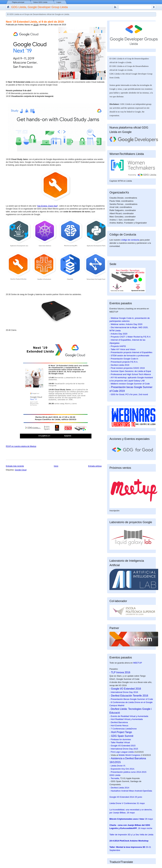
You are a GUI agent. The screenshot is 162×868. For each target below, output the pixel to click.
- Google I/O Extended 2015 (122, 746)
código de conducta (130, 240)
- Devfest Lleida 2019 (119, 365)
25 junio (126, 797)
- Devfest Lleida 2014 (119, 788)
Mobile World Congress (129, 755)
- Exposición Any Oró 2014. (122, 769)
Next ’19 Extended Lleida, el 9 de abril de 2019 (35, 22)
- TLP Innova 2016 (120, 672)
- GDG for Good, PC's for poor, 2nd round (129, 394)
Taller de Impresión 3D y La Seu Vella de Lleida (131, 835)
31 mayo (127, 803)
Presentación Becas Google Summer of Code (132, 699)
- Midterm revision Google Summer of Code (130, 384)
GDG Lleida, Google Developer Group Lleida (39, 7)
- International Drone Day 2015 (124, 749)
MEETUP (138, 663)
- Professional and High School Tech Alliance (130, 374)
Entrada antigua (95, 466)
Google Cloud (21, 470)
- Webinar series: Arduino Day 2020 (126, 324)
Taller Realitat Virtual (120, 742)
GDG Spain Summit (122, 736)
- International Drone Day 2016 (124, 692)
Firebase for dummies (121, 739)
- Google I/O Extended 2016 (125, 689)
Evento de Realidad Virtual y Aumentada (129, 716)
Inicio (56, 466)
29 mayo (131, 819)
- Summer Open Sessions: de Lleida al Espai (130, 371)
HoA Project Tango (121, 732)
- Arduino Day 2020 (118, 334)
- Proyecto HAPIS (118, 346)
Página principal (18, 2)
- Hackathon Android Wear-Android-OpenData (131, 791)
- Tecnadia (114, 778)
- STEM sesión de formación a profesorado (129, 356)
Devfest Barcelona (119, 722)
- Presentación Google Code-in (124, 359)
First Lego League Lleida (122, 752)
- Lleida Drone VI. (118, 766)
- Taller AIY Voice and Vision (122, 349)
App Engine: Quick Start (47, 206)
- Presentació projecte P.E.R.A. (124, 362)
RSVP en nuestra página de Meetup (21, 446)
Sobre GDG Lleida (40, 2)
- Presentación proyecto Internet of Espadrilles (131, 352)
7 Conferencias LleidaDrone (124, 729)
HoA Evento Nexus (120, 726)
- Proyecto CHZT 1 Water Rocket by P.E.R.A (130, 337)
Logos (59, 2)
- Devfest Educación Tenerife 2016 (129, 696)
